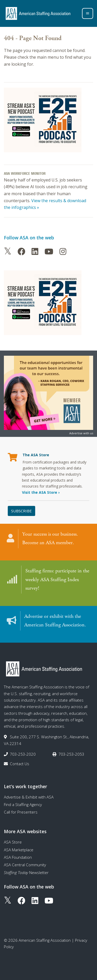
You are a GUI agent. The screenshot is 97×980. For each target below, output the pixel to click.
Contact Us (20, 764)
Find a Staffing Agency (23, 804)
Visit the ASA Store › (41, 492)
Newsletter (26, 872)
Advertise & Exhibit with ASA (29, 797)
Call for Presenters (21, 812)
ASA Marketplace (19, 850)
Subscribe (21, 511)
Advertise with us (81, 433)
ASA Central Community (25, 865)
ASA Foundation (18, 857)
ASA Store (13, 842)
